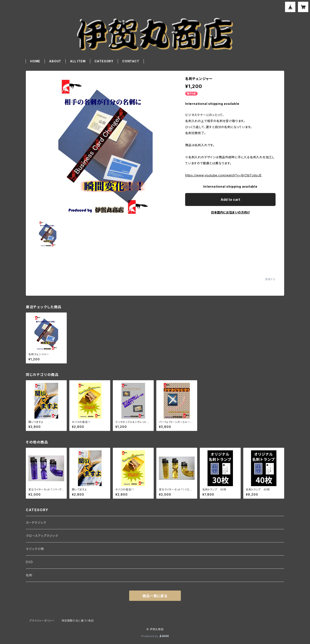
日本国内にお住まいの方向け (230, 212)
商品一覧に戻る (155, 596)
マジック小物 (35, 549)
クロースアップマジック (42, 536)
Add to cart (230, 199)
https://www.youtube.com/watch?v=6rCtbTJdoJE (223, 175)
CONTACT (131, 61)
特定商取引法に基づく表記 (78, 621)
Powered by (155, 636)
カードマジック (36, 522)
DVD (29, 562)
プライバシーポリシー (42, 621)
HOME (35, 61)
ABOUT (55, 61)
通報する (270, 279)
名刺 (29, 575)
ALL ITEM (78, 61)
